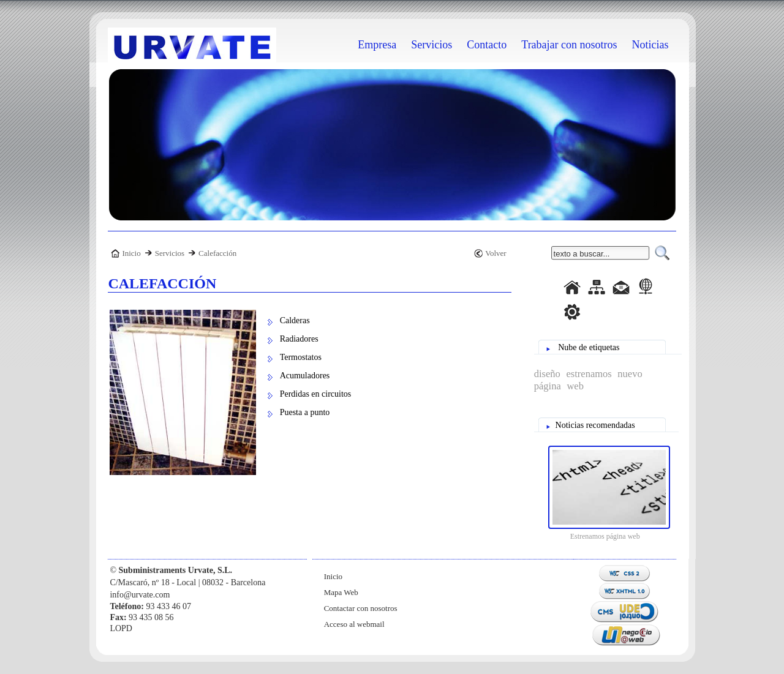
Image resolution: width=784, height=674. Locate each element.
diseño (547, 374)
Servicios (170, 253)
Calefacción (217, 253)
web (574, 386)
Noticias (650, 45)
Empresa (377, 45)
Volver (496, 253)
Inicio (131, 253)
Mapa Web (341, 592)
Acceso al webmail (354, 624)
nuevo (628, 374)
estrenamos (587, 374)
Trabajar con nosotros (569, 45)
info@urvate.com (140, 595)
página (548, 386)
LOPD (121, 628)
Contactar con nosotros (361, 608)
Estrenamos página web (605, 536)
